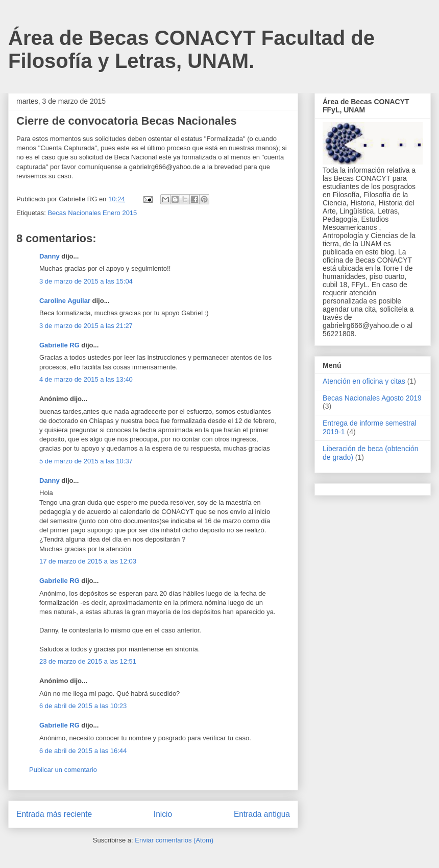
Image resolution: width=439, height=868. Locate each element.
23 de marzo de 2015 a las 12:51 (88, 661)
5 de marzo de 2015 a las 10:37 (86, 461)
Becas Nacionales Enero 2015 (92, 213)
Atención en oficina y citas (364, 381)
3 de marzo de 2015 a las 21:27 (86, 326)
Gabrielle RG (59, 345)
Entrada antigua (262, 814)
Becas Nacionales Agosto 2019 (372, 398)
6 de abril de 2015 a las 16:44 (83, 751)
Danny (50, 256)
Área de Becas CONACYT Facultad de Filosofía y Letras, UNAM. (191, 49)
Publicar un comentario (63, 770)
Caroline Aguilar (65, 301)
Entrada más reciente (54, 814)
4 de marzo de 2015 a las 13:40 (86, 379)
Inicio (163, 814)
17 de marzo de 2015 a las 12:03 (88, 561)
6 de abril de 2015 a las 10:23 (83, 706)
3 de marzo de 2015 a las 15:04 (86, 281)
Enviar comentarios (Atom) (174, 840)
